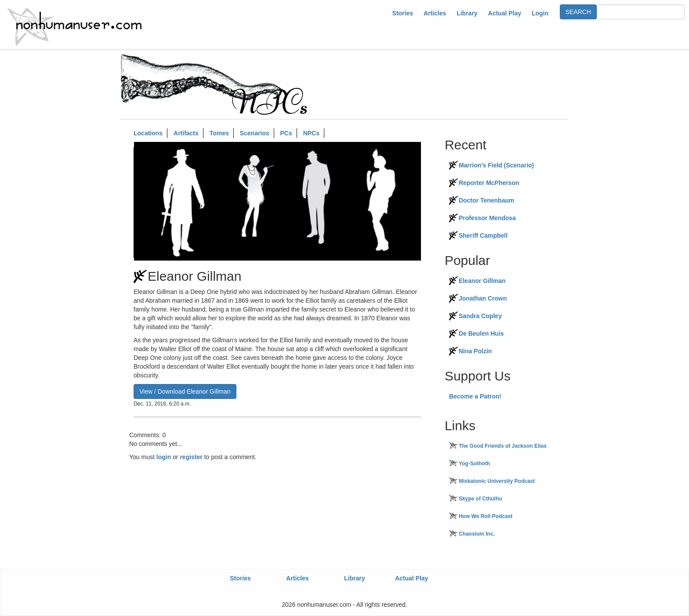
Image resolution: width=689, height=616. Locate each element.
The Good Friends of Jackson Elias (503, 446)
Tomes (219, 133)
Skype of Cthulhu (480, 499)
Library (467, 13)
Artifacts (186, 133)
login (164, 457)
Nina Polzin (475, 351)
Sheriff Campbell (483, 236)
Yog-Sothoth (474, 464)
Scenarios (255, 133)
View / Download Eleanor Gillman (185, 391)
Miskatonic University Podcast (497, 481)
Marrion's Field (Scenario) (496, 165)
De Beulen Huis (481, 333)
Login (540, 13)
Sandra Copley (480, 316)
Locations (148, 133)
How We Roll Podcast (486, 516)
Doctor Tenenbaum (487, 200)
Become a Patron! (475, 396)
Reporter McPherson (489, 183)
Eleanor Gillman (482, 281)
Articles (435, 13)
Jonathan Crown (483, 298)
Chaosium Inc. (477, 534)
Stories (403, 13)
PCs (286, 133)
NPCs (311, 133)
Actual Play (505, 13)
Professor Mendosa (487, 218)
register (191, 457)
